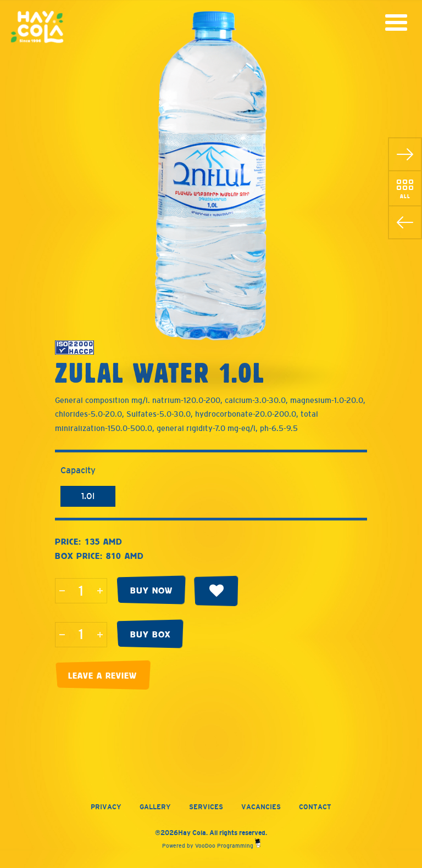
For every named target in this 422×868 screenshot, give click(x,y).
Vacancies (261, 807)
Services (206, 807)
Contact (315, 807)
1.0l (88, 496)
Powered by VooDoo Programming (211, 846)
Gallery (155, 807)
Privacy (106, 807)
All (405, 196)
